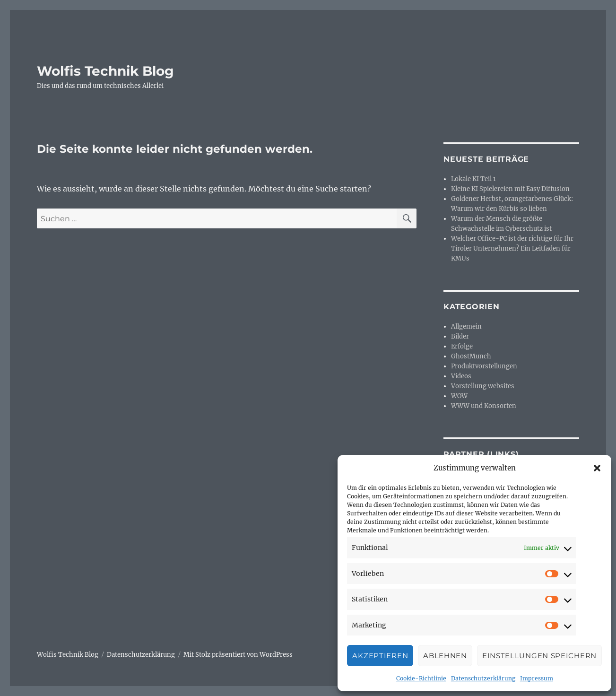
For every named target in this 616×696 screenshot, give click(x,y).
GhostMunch (471, 356)
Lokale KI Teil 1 (473, 179)
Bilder (460, 336)
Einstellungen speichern (539, 656)
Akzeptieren (380, 656)
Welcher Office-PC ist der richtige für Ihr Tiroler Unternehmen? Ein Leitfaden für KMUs (512, 248)
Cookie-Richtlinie (421, 678)
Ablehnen (445, 656)
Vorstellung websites (483, 386)
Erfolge (462, 346)
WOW (459, 396)
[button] (597, 468)
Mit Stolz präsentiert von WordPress (238, 655)
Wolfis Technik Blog (105, 71)
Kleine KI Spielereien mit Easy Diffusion (510, 189)
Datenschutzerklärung (483, 678)
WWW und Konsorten (484, 406)
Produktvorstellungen (484, 366)
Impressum (537, 678)
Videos (461, 376)
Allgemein (466, 326)
